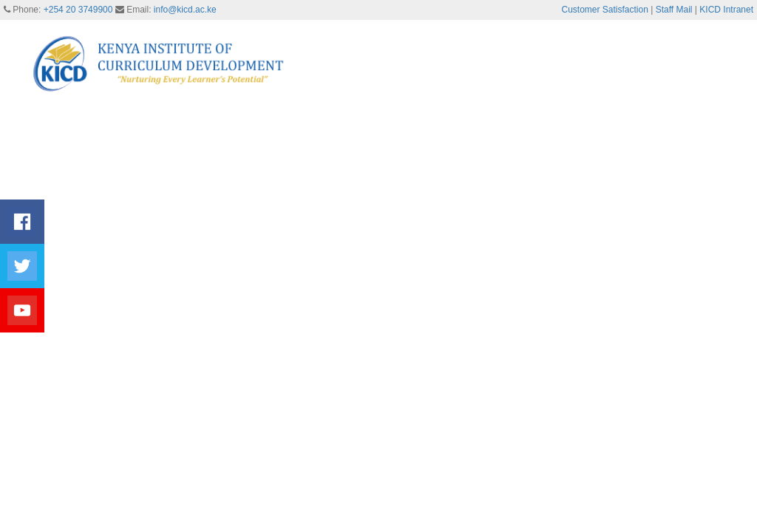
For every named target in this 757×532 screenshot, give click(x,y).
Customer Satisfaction (605, 10)
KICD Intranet (726, 10)
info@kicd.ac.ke (185, 10)
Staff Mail (674, 10)
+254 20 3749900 (78, 10)
